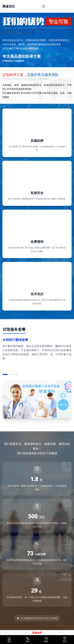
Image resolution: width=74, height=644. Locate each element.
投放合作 (37, 633)
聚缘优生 (9, 6)
